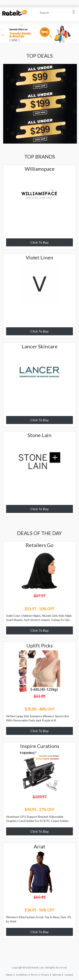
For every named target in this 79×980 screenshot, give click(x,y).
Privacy (45, 975)
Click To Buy (39, 242)
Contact (69, 975)
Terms (34, 975)
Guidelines (22, 975)
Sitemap (57, 975)
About (9, 975)
